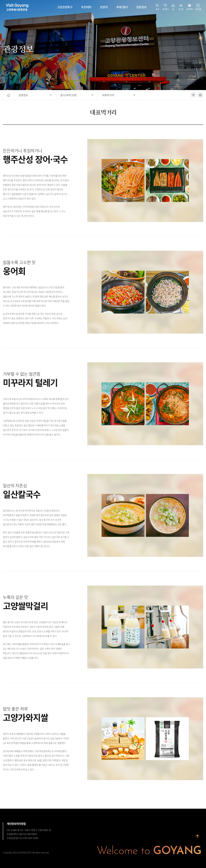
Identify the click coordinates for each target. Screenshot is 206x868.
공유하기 (193, 95)
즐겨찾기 (166, 8)
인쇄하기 (200, 95)
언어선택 (189, 8)
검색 (157, 8)
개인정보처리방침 (16, 824)
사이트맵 (198, 8)
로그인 (181, 8)
